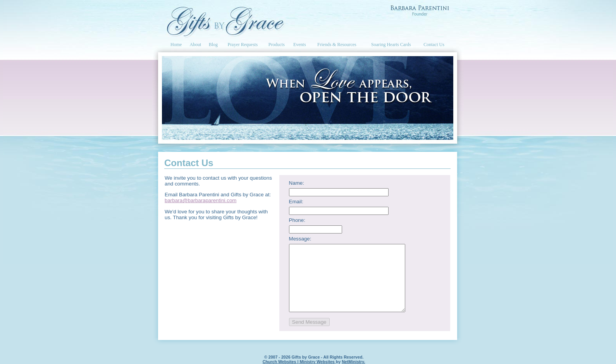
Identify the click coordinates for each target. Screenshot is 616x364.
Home (176, 45)
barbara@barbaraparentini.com (200, 200)
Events (300, 45)
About (195, 45)
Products (277, 45)
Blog (213, 45)
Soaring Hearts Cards (391, 45)
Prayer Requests (243, 45)
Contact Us (434, 45)
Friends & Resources (337, 45)
